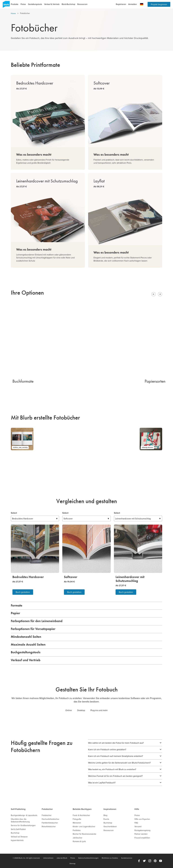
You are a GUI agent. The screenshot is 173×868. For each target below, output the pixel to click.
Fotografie (77, 819)
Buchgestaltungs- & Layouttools (24, 815)
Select (14, 513)
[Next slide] (160, 294)
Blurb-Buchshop (68, 4)
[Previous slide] (154, 294)
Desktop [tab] (81, 710)
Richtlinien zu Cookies (110, 858)
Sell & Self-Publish (18, 829)
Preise (23, 4)
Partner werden (141, 834)
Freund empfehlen (142, 838)
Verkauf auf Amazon (19, 837)
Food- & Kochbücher (81, 815)
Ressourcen (82, 4)
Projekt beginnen (159, 4)
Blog (105, 815)
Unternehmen (48, 858)
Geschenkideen (110, 827)
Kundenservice (127, 858)
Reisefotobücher (49, 827)
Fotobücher (47, 809)
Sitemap (72, 864)
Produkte (15, 4)
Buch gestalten (23, 592)
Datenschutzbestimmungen (88, 858)
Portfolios (77, 830)
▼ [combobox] (35, 519)
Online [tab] (69, 710)
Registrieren (121, 4)
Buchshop (15, 833)
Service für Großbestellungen (23, 825)
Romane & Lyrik (79, 841)
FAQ (136, 823)
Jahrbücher (78, 838)
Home (13, 13)
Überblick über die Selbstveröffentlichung (20, 820)
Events (106, 819)
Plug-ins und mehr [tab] (99, 710)
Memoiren (77, 823)
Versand (138, 827)
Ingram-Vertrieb (17, 840)
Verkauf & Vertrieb (52, 4)
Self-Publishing (18, 809)
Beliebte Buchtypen (82, 809)
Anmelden (133, 4)
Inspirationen (110, 809)
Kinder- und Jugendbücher (84, 827)
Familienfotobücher (50, 823)
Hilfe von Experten (142, 819)
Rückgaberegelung (142, 830)
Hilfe (137, 809)
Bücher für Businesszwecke (84, 834)
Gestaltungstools (35, 4)
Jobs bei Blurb (62, 858)
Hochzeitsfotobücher (51, 819)
